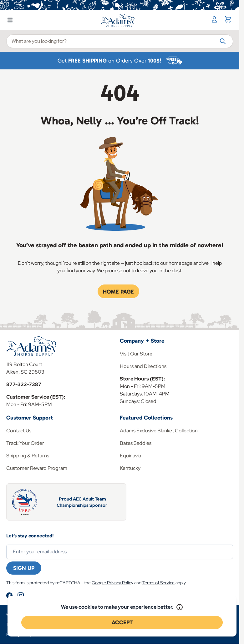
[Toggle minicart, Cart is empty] (228, 19)
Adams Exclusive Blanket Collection (159, 431)
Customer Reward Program (37, 468)
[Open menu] (10, 19)
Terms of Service (158, 583)
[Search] (223, 41)
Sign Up (24, 568)
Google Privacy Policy (112, 583)
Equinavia (130, 456)
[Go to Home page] (118, 20)
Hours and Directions (143, 366)
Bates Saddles (136, 443)
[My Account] (214, 19)
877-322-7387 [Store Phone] (24, 384)
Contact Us (19, 431)
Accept (122, 622)
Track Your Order (25, 443)
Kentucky (130, 468)
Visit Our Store (136, 354)
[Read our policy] (180, 607)
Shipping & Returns (28, 456)
